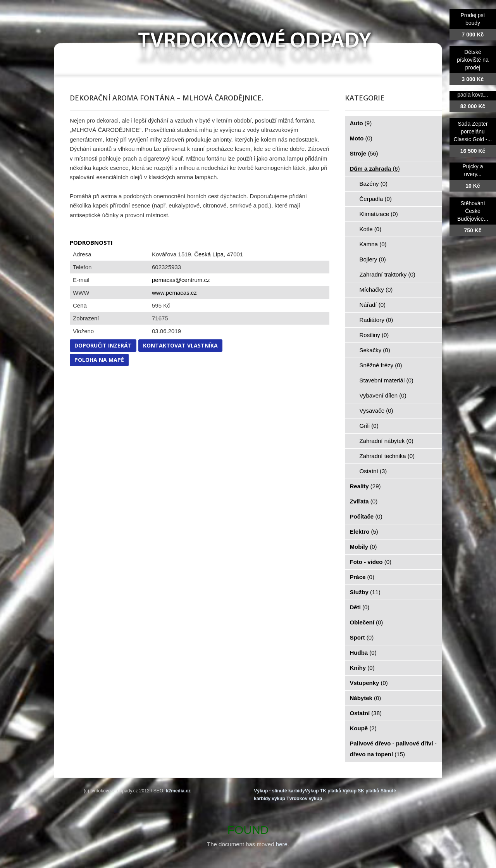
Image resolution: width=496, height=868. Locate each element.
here (282, 844)
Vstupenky (369, 683)
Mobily (363, 547)
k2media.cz (178, 791)
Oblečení (367, 622)
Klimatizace (379, 214)
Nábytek (366, 698)
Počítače (366, 516)
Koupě (363, 728)
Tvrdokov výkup (304, 799)
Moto (361, 138)
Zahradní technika (387, 456)
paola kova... (473, 95)
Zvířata (364, 501)
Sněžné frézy (381, 365)
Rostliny (374, 335)
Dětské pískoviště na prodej (473, 60)
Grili (369, 426)
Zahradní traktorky (387, 274)
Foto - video (371, 562)
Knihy (362, 668)
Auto (361, 123)
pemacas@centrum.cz (181, 280)
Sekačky (375, 350)
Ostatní (373, 471)
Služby (365, 592)
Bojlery (373, 259)
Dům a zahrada (375, 169)
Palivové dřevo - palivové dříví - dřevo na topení (393, 749)
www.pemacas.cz (174, 293)
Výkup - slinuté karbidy (279, 791)
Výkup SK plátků (361, 791)
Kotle (371, 229)
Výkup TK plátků (323, 791)
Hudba (363, 653)
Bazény (374, 184)
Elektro (364, 532)
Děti (360, 607)
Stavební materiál (387, 380)
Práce (362, 577)
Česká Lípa (209, 254)
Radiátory (376, 320)
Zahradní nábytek (387, 441)
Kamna (373, 244)
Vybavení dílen (383, 395)
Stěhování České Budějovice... (473, 211)
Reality (365, 486)
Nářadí (373, 305)
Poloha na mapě (99, 360)
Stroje (364, 153)
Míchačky (376, 290)
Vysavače (376, 411)
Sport (362, 637)
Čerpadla (376, 199)
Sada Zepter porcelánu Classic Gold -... (473, 131)
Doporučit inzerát (103, 345)
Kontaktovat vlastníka (180, 345)
